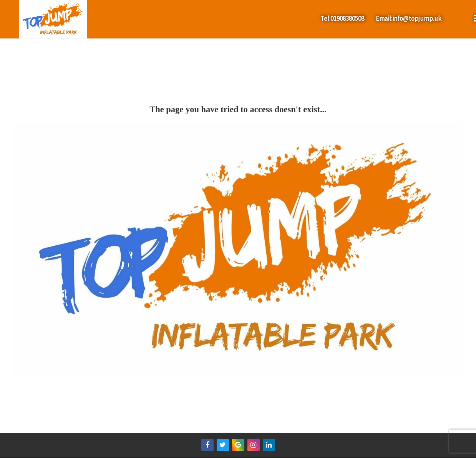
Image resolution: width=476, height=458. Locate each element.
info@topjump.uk (417, 18)
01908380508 (347, 18)
